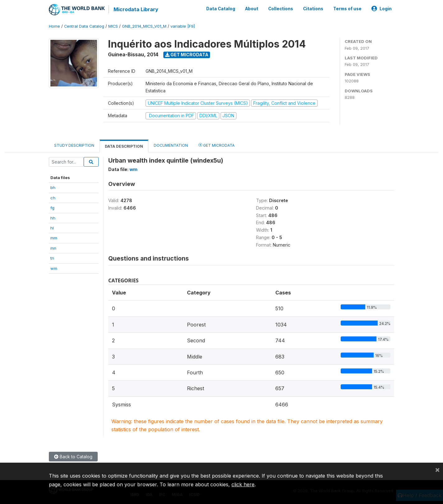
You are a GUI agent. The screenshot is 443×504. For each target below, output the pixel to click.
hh (53, 218)
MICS (113, 26)
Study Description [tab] (74, 145)
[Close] (437, 469)
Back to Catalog (73, 457)
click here (243, 484)
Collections (281, 9)
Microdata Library (136, 9)
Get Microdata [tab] (217, 145)
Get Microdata (187, 55)
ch (53, 198)
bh (53, 187)
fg (52, 208)
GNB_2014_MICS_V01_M (144, 26)
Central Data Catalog (84, 26)
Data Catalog (221, 9)
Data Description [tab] (124, 146)
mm (54, 238)
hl (52, 228)
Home (54, 26)
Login (382, 9)
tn (52, 258)
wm (54, 268)
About (252, 9)
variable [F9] (183, 26)
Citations (313, 9)
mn (53, 248)
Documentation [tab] (171, 145)
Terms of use (347, 9)
